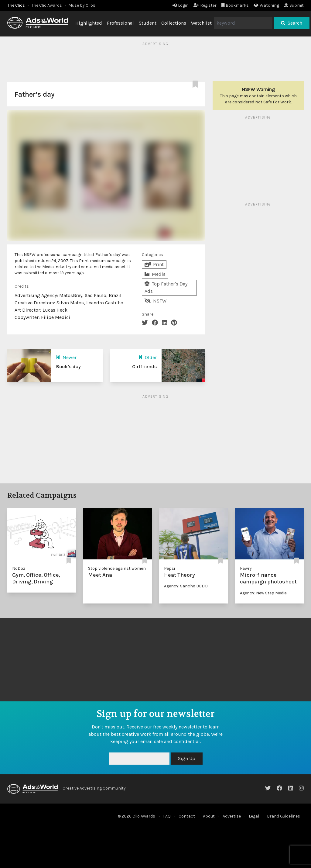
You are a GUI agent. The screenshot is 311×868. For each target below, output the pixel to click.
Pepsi (169, 568)
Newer (66, 357)
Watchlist (201, 23)
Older (147, 357)
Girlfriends (144, 367)
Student (148, 23)
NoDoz (19, 568)
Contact (187, 816)
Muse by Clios (82, 5)
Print (154, 264)
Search (292, 23)
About (209, 816)
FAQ (167, 816)
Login (181, 5)
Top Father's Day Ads (166, 287)
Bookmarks (235, 5)
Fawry (246, 568)
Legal (254, 816)
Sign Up (187, 758)
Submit (294, 5)
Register (205, 5)
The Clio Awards (47, 5)
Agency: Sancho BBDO (186, 586)
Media (155, 274)
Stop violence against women (117, 568)
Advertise (232, 816)
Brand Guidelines (284, 816)
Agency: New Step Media (263, 593)
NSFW (155, 301)
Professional (120, 23)
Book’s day (68, 367)
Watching (266, 5)
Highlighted (89, 23)
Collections (174, 23)
